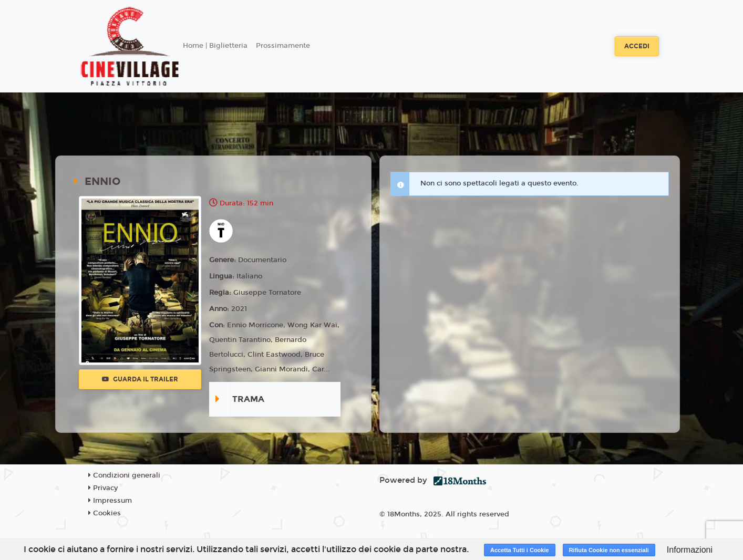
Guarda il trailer (140, 379)
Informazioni (690, 550)
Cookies (105, 513)
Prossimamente (283, 46)
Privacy (103, 488)
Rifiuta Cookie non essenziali (609, 550)
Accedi (637, 46)
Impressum (110, 501)
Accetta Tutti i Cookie (520, 550)
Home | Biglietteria (215, 46)
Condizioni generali (124, 475)
